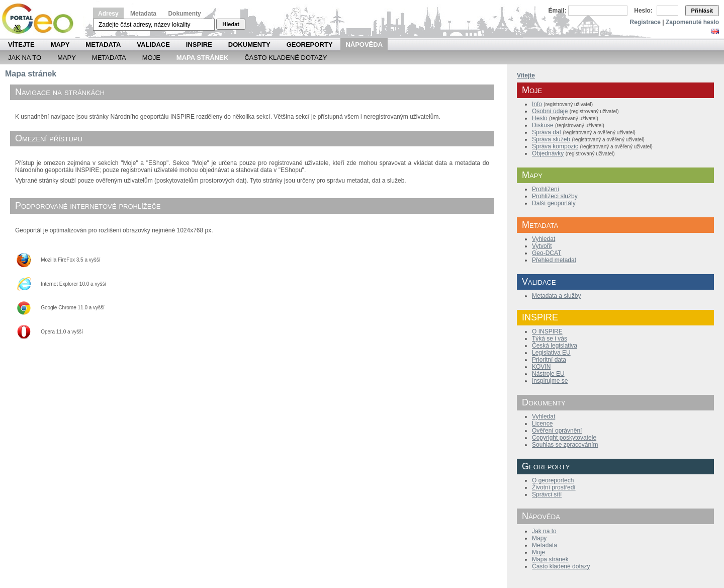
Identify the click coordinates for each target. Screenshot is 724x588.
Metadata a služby (556, 296)
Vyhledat (544, 239)
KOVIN (541, 367)
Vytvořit (542, 246)
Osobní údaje (550, 111)
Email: (558, 11)
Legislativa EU (551, 353)
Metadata (143, 14)
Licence (542, 424)
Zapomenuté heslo (692, 22)
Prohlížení (546, 189)
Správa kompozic (555, 146)
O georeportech (553, 480)
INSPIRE (199, 45)
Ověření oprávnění (557, 431)
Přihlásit (702, 11)
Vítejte (21, 45)
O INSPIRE (547, 331)
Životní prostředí (554, 487)
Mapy (60, 45)
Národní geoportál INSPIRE (41, 19)
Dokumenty (184, 14)
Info (537, 104)
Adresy (108, 14)
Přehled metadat (554, 260)
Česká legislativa (555, 346)
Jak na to (25, 58)
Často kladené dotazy (286, 58)
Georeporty (310, 45)
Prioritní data (549, 360)
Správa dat (547, 132)
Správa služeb (551, 139)
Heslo (540, 118)
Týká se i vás (550, 339)
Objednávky (548, 153)
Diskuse (543, 125)
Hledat (231, 24)
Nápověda (364, 45)
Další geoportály (554, 203)
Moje (151, 58)
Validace (153, 45)
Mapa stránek (550, 559)
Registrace (645, 22)
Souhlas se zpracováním (565, 445)
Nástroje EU (548, 374)
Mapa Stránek (202, 58)
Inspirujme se (550, 381)
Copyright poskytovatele (564, 438)
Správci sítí (547, 494)
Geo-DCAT (547, 253)
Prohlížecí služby (555, 196)
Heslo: (643, 11)
